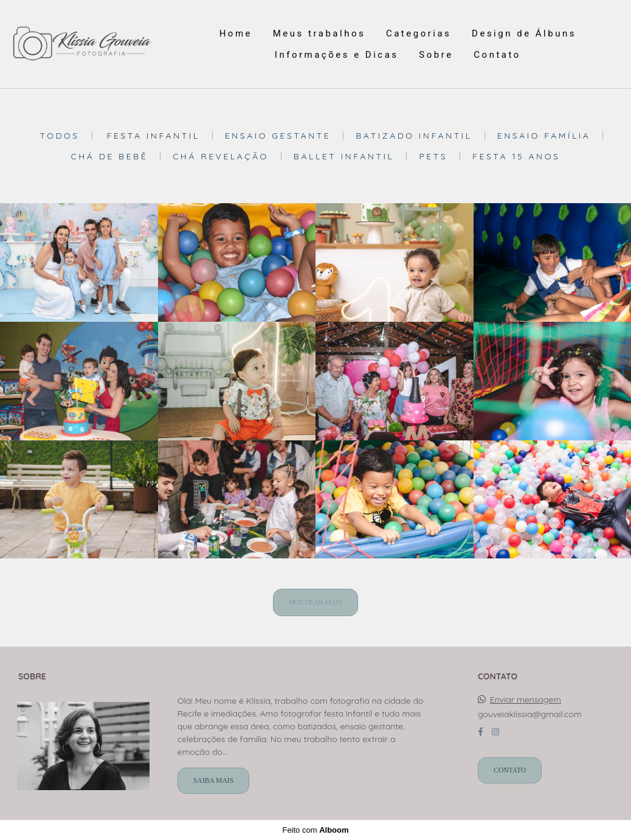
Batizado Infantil (414, 136)
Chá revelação (221, 156)
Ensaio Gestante (278, 136)
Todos (60, 136)
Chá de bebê (110, 156)
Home (236, 33)
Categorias (419, 33)
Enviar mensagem (526, 699)
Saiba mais (213, 781)
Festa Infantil (153, 136)
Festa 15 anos (516, 156)
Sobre (436, 55)
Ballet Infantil (344, 156)
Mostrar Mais (315, 602)
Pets (433, 156)
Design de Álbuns (524, 33)
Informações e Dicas (337, 55)
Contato (497, 55)
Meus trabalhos (319, 33)
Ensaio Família (544, 136)
